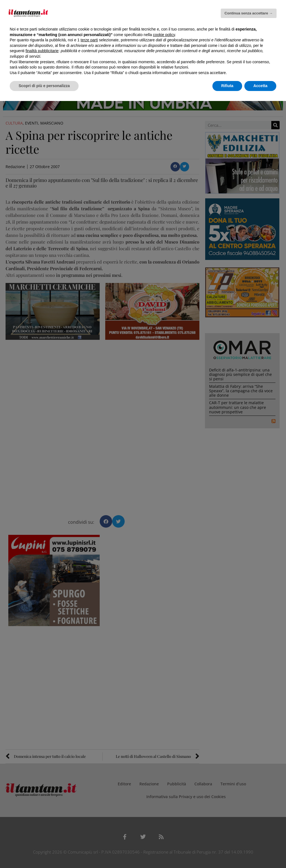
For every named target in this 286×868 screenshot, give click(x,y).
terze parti (89, 40)
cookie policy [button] (164, 35)
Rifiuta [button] (227, 86)
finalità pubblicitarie (42, 51)
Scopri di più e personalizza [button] (44, 86)
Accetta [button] (260, 86)
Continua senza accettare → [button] (249, 13)
